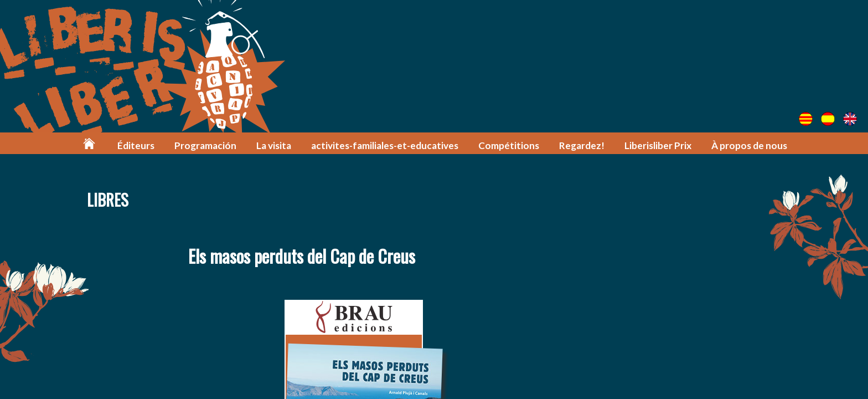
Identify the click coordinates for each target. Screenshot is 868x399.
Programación (205, 145)
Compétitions (509, 145)
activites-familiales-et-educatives (385, 145)
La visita (274, 145)
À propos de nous (749, 145)
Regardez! (582, 145)
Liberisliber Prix (658, 145)
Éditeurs (136, 145)
